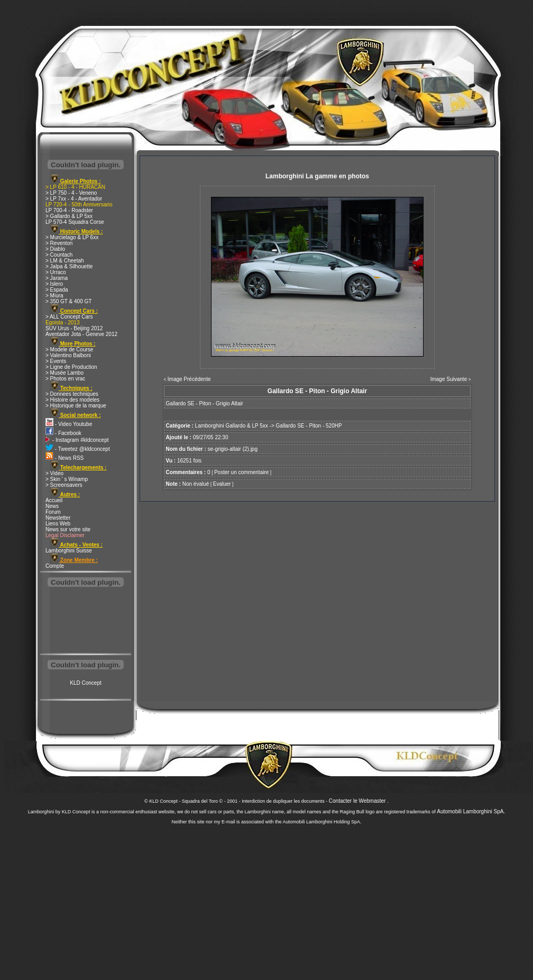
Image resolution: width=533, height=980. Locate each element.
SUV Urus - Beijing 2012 (74, 328)
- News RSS (65, 458)
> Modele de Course (69, 350)
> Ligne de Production (71, 367)
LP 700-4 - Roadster (69, 210)
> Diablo (55, 249)
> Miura (54, 296)
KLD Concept (85, 683)
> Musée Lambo (65, 373)
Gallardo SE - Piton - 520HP (309, 426)
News (52, 506)
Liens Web (58, 524)
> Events (56, 361)
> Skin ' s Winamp (67, 479)
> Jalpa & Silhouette (69, 266)
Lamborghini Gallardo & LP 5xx (232, 426)
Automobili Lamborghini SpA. (471, 811)
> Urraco (56, 272)
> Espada (57, 290)
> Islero (54, 284)
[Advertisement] (86, 621)
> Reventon (59, 243)
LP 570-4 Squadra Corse (75, 222)
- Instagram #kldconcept (77, 440)
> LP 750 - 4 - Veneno (71, 193)
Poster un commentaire (241, 472)
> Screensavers (64, 485)
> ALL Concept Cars (69, 317)
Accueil (54, 500)
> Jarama (57, 278)
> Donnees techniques (72, 394)
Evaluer (222, 484)
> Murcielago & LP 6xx (72, 237)
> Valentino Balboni (68, 355)
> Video (54, 473)
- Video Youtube (69, 424)
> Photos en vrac (65, 379)
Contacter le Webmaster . (359, 801)
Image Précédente (189, 379)
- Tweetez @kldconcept (78, 449)
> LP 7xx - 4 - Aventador (74, 199)
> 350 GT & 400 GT (68, 301)
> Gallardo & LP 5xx (69, 216)
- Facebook (63, 433)
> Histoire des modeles (72, 400)
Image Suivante (449, 379)
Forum (53, 512)
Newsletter (58, 518)
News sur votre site (68, 529)
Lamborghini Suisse (69, 551)
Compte (55, 566)
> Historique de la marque (76, 406)
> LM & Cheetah (65, 261)
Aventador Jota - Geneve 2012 (81, 334)
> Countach (59, 255)
